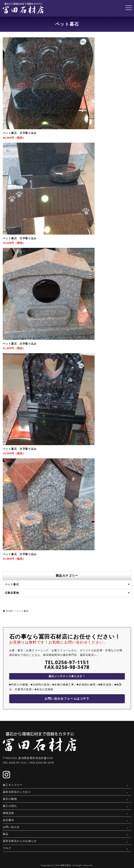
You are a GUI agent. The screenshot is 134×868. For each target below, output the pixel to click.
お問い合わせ (11, 827)
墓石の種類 (10, 799)
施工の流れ (10, 806)
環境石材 (8, 813)
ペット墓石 (12, 584)
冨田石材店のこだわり (17, 792)
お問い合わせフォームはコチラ (67, 699)
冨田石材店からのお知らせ (20, 841)
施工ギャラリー (13, 785)
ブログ (7, 848)
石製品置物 (12, 593)
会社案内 (8, 820)
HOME (10, 611)
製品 (6, 834)
